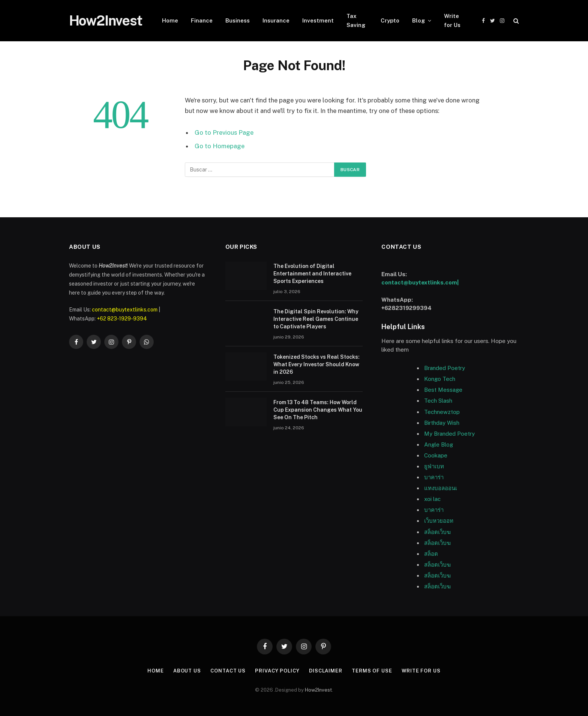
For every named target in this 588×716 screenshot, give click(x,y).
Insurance (276, 20)
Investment (318, 20)
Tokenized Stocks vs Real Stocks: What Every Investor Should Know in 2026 (316, 364)
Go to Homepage (220, 146)
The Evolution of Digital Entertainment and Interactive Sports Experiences (312, 274)
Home (170, 20)
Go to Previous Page (224, 132)
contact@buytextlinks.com (125, 310)
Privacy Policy (277, 671)
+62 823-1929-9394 (122, 319)
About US (187, 671)
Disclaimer (325, 671)
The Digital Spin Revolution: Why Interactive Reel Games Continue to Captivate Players (316, 319)
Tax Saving (356, 20)
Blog (418, 20)
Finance (202, 20)
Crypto (390, 20)
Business (238, 20)
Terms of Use (372, 671)
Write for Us (452, 20)
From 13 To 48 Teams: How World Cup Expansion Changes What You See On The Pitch (318, 410)
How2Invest (318, 690)
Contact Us (228, 671)
